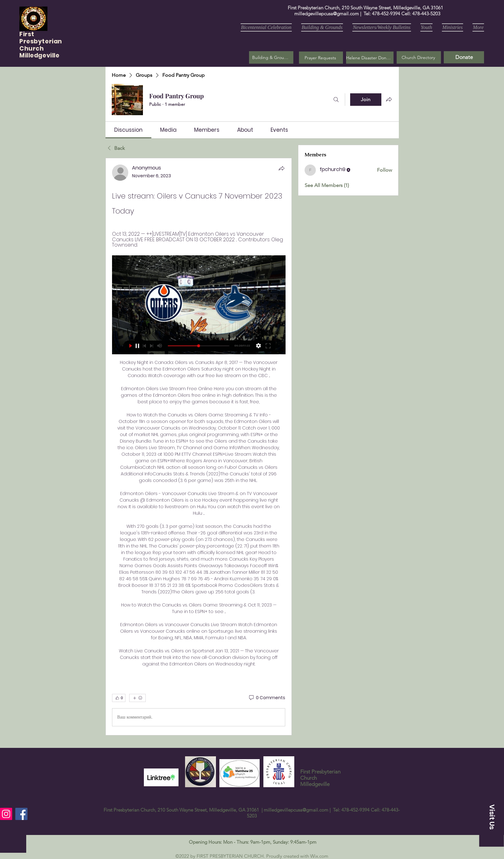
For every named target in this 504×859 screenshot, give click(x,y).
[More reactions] (137, 698)
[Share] (281, 168)
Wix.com (319, 856)
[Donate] (464, 57)
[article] (199, 447)
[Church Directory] (419, 57)
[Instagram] (6, 814)
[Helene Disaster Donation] (370, 58)
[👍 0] (119, 698)
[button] (321, 58)
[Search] (336, 100)
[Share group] (389, 99)
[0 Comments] (267, 698)
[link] (128, 130)
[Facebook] (21, 814)
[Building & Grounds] (271, 57)
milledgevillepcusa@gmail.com (327, 14)
